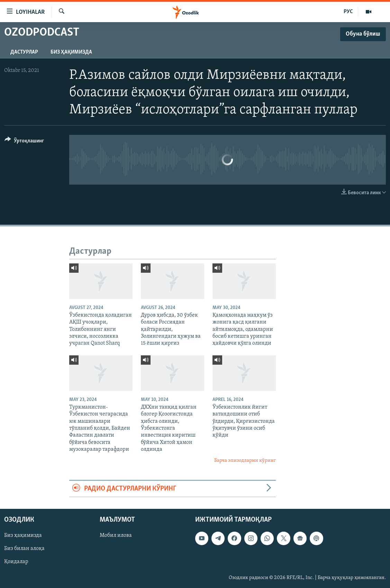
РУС (348, 12)
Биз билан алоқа (24, 549)
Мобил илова (116, 536)
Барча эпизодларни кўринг (245, 461)
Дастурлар (24, 52)
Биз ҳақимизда (71, 52)
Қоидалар (16, 562)
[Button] (24, 142)
